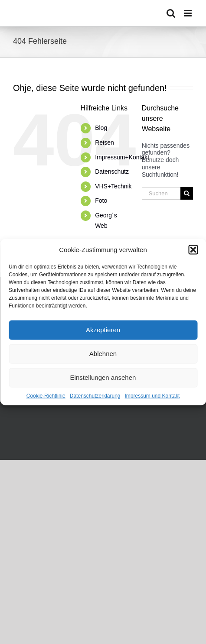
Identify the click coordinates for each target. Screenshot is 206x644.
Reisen (105, 142)
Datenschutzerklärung (95, 395)
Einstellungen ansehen (103, 377)
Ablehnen (103, 354)
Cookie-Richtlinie (46, 395)
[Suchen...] (161, 193)
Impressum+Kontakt (122, 157)
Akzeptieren (103, 330)
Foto (101, 201)
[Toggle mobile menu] (188, 13)
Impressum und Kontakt (152, 395)
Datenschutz (112, 172)
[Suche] (187, 193)
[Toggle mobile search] (171, 13)
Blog (101, 128)
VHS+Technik (113, 186)
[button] (193, 249)
